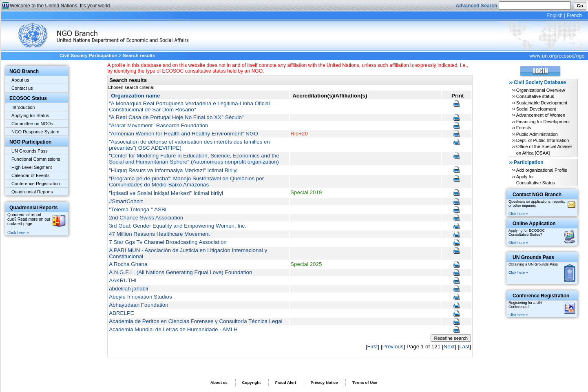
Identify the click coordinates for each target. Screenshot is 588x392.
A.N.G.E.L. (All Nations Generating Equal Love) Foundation (180, 272)
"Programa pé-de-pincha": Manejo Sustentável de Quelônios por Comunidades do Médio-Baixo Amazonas (186, 182)
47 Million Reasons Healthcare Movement (159, 234)
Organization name (135, 96)
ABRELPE (122, 313)
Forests (524, 128)
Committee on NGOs (32, 124)
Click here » (18, 233)
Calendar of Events (31, 175)
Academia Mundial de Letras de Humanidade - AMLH (173, 329)
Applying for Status (30, 115)
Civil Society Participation (88, 55)
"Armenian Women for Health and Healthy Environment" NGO (183, 134)
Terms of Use (365, 382)
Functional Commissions (36, 159)
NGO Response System (35, 132)
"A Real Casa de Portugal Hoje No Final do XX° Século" (176, 117)
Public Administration (537, 134)
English (554, 16)
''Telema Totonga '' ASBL (138, 209)
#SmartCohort (126, 201)
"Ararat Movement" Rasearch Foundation (158, 125)
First (372, 347)
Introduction (23, 107)
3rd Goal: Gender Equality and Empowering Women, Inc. (178, 226)
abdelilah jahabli (128, 289)
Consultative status (535, 96)
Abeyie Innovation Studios (140, 297)
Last (464, 347)
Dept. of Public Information (543, 140)
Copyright (251, 382)
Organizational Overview (541, 90)
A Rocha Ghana (128, 264)
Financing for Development (543, 122)
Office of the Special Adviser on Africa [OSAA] (544, 149)
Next (449, 347)
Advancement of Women (541, 115)
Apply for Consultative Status (536, 180)
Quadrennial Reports (32, 192)
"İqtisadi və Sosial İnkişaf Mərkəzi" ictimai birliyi (166, 193)
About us (20, 80)
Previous (393, 347)
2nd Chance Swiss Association (146, 218)
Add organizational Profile (542, 170)
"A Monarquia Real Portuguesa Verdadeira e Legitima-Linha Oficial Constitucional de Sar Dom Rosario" (189, 106)
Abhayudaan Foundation (139, 305)
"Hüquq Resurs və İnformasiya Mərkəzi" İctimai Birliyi (173, 170)
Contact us (22, 88)
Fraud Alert (286, 382)
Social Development (536, 109)
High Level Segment (32, 167)
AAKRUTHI (123, 280)
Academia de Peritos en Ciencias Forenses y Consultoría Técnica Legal (196, 321)
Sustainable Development (542, 103)
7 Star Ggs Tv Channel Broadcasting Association (168, 242)
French (574, 16)
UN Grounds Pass (30, 151)
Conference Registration (36, 184)
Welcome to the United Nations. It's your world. (61, 6)
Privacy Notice (324, 382)
